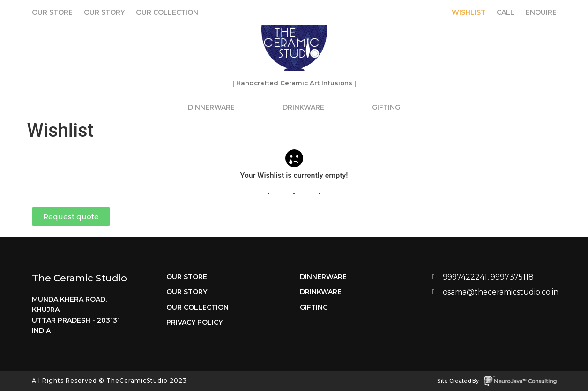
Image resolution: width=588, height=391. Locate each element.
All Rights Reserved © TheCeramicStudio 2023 (109, 380)
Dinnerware (211, 107)
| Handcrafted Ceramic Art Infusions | (294, 83)
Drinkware (303, 107)
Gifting (386, 107)
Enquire (541, 12)
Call (506, 12)
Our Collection (167, 12)
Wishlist (469, 12)
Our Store (52, 12)
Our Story (104, 12)
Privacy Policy (194, 322)
